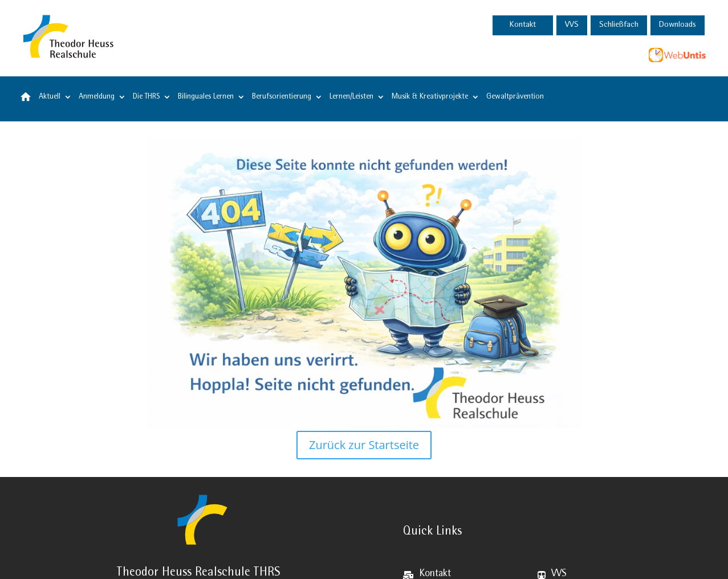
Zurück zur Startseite (364, 445)
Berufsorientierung (282, 97)
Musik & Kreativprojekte (430, 97)
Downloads (678, 25)
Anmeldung (97, 97)
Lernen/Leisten (351, 97)
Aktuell (50, 97)
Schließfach (619, 25)
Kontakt (523, 25)
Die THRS (146, 97)
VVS (572, 25)
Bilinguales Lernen (206, 97)
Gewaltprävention (515, 97)
